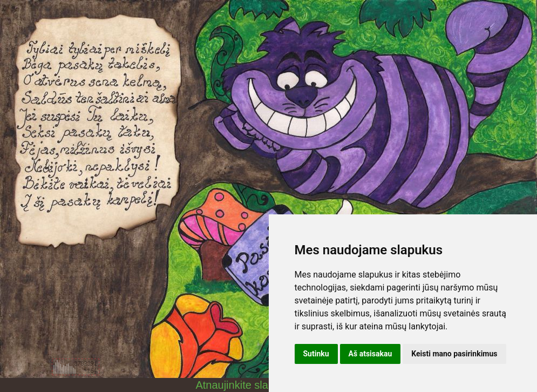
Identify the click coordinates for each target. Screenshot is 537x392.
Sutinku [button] (316, 354)
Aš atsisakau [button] (371, 354)
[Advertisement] (76, 301)
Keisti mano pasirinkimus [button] (454, 354)
